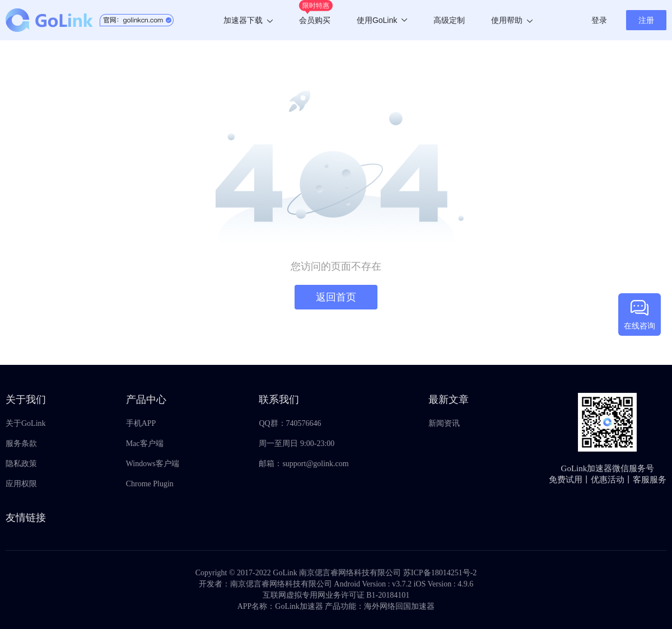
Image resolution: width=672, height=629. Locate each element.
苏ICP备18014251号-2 (440, 573)
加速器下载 (248, 20)
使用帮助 (512, 20)
